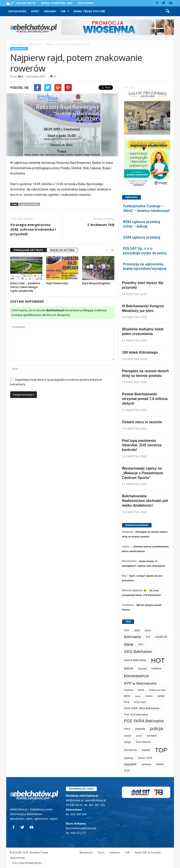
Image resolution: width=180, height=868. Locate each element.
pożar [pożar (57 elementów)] (139, 736)
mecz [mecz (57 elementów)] (138, 696)
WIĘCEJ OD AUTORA (62, 250)
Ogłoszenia (85, 3)
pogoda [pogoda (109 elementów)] (140, 729)
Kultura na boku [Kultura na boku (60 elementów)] (157, 690)
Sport (35, 11)
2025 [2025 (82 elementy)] (137, 631)
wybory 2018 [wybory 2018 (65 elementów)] (145, 758)
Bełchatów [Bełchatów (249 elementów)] (133, 637)
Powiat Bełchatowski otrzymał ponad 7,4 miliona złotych (145, 399)
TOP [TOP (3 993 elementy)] (161, 750)
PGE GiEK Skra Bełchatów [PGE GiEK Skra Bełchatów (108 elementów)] (142, 708)
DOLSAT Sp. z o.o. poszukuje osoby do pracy (145, 251)
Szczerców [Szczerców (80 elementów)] (131, 750)
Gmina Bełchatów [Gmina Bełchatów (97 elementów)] (135, 660)
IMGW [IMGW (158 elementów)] (129, 668)
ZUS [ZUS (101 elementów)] (127, 771)
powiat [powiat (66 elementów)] (128, 736)
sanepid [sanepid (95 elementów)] (152, 736)
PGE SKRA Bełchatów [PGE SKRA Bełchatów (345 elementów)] (144, 721)
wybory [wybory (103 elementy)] (129, 758)
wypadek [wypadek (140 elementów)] (130, 764)
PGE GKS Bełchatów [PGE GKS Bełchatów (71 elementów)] (136, 714)
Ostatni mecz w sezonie (142, 422)
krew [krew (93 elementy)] (141, 690)
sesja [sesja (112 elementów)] (128, 742)
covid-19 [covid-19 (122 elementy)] (161, 637)
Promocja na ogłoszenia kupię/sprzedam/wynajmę (145, 266)
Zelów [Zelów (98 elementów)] (160, 764)
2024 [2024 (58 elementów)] (127, 630)
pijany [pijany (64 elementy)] (127, 729)
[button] (167, 11)
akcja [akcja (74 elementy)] (148, 630)
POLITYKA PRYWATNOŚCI (27, 863)
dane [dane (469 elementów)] (129, 644)
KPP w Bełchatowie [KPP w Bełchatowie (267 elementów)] (140, 683)
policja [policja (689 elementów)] (156, 728)
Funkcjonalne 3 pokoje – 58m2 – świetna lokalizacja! (146, 208)
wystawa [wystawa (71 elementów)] (146, 764)
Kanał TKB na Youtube (89, 11)
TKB (65, 11)
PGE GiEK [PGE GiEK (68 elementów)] (140, 702)
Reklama (50, 11)
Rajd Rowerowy (30, 204)
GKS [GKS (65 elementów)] (141, 644)
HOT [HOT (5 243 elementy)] (158, 660)
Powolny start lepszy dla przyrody (143, 285)
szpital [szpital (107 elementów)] (146, 750)
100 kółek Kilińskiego (140, 352)
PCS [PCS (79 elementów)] (127, 702)
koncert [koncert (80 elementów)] (142, 669)
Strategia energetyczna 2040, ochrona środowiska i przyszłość (33, 229)
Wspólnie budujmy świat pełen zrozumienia (143, 331)
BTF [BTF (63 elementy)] (148, 637)
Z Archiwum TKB (101, 225)
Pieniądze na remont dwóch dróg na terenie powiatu (145, 373)
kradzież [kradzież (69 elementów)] (129, 690)
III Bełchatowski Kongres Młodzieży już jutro (143, 308)
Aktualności (17, 11)
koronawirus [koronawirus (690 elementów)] (137, 676)
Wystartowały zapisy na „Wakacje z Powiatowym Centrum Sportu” (143, 473)
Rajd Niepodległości (96, 283)
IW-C (21, 76)
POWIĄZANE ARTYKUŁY (29, 250)
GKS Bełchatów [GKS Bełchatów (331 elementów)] (138, 652)
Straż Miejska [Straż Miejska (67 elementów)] (143, 742)
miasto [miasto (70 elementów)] (149, 696)
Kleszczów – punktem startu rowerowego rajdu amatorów (25, 287)
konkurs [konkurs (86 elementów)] (156, 668)
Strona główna (18, 44)
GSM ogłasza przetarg (142, 237)
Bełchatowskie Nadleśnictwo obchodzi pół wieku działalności (145, 501)
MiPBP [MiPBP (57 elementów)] (161, 696)
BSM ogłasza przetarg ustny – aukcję (142, 224)
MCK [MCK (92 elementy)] (127, 696)
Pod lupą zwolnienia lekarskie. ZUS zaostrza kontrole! (142, 445)
